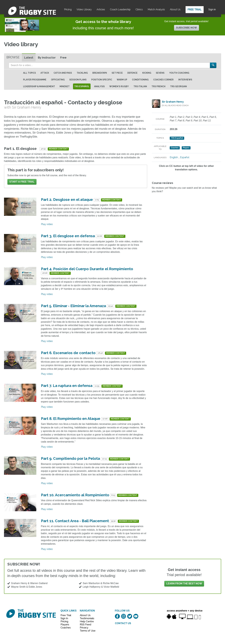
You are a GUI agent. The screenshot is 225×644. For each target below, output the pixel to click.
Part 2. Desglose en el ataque (67, 200)
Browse (13, 57)
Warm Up (122, 80)
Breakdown (100, 73)
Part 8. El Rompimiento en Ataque (71, 419)
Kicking (147, 73)
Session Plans (78, 80)
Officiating (58, 80)
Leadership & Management (39, 86)
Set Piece (117, 73)
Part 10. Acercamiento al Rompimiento (75, 495)
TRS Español (82, 86)
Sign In (64, 618)
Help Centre (86, 621)
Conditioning (140, 80)
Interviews (185, 80)
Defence (132, 73)
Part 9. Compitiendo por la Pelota (70, 458)
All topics (29, 73)
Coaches (66, 628)
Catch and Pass (63, 73)
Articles (101, 9)
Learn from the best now (184, 584)
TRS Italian (140, 86)
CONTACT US (123, 623)
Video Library (84, 9)
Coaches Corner (163, 80)
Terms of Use (86, 631)
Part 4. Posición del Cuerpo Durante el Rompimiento (87, 269)
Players (65, 625)
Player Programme (35, 80)
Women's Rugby (119, 86)
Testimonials (86, 618)
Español (185, 157)
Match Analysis (156, 9)
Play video (47, 224)
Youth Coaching (179, 73)
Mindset (65, 86)
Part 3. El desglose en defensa (68, 236)
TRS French (158, 86)
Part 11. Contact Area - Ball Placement (75, 521)
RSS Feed (86, 625)
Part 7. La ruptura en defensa (67, 386)
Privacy (84, 628)
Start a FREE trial (22, 182)
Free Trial (195, 9)
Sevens (160, 73)
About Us (175, 9)
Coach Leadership (120, 9)
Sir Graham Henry (173, 102)
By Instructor (47, 58)
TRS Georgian (178, 86)
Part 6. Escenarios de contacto (68, 353)
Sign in (212, 9)
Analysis (99, 86)
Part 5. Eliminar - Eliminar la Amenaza (73, 306)
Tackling (82, 73)
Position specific (102, 80)
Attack (45, 73)
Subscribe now (186, 28)
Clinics (139, 9)
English (174, 157)
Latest (29, 58)
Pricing (68, 9)
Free (63, 58)
